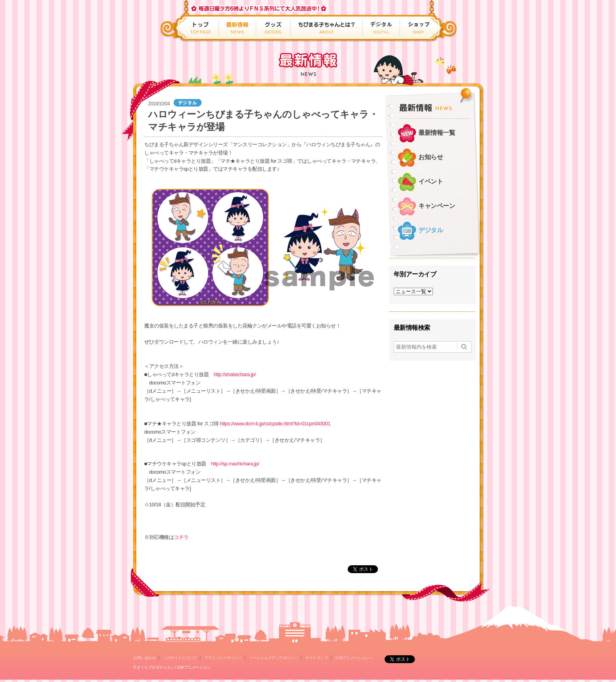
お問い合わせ (144, 658)
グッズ (273, 28)
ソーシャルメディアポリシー (273, 658)
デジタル (381, 28)
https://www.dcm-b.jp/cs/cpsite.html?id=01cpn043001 (275, 424)
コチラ (181, 537)
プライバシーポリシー (223, 658)
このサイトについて (180, 658)
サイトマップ (316, 658)
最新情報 (237, 28)
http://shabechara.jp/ (235, 374)
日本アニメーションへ (354, 658)
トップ (202, 28)
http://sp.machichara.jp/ (235, 464)
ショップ (417, 28)
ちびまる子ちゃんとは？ (327, 28)
